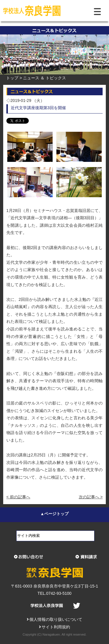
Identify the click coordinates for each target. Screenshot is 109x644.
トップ (12, 78)
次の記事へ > (91, 497)
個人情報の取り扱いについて (55, 619)
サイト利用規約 (55, 627)
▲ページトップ (55, 514)
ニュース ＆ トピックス (44, 78)
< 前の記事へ (18, 497)
